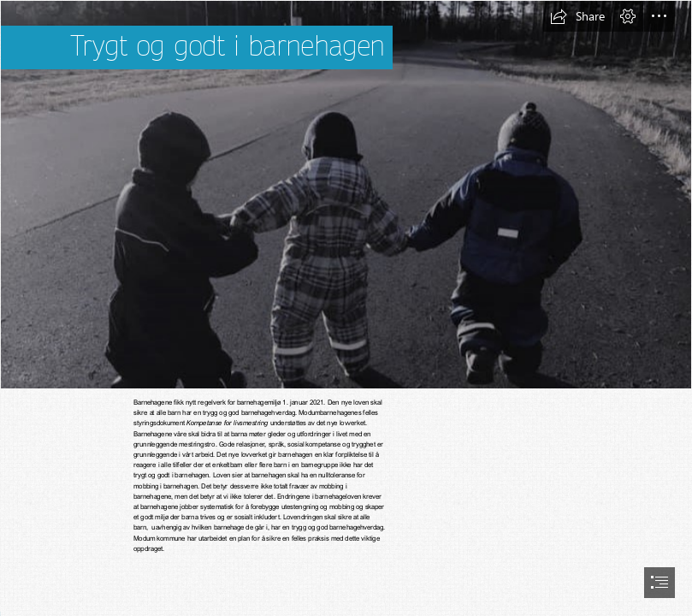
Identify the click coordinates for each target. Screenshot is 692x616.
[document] (346, 308)
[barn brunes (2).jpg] (346, 195)
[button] (577, 16)
